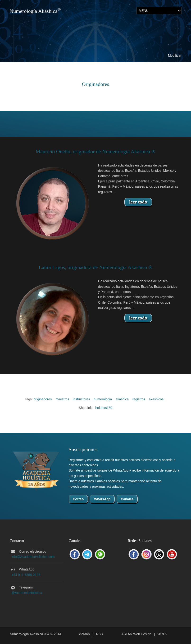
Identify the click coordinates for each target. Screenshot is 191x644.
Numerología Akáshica (33, 11)
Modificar (175, 56)
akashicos (156, 399)
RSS (100, 634)
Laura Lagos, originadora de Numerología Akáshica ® (95, 267)
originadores (43, 399)
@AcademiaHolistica (27, 593)
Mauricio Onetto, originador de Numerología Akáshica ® (96, 151)
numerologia (103, 399)
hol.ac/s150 (104, 408)
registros (139, 399)
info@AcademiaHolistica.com (33, 557)
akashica (122, 399)
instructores (81, 399)
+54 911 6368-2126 (26, 575)
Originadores (96, 84)
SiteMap (84, 634)
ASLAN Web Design (136, 634)
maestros (62, 399)
